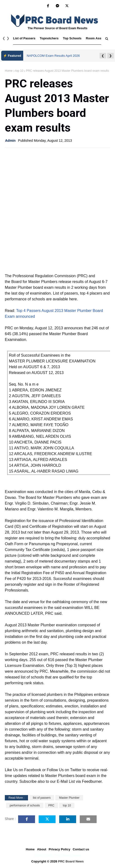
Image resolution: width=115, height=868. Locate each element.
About (42, 849)
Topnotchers (49, 38)
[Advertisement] (57, 210)
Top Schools (72, 38)
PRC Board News (71, 861)
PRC (51, 805)
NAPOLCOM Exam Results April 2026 (53, 56)
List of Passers (24, 38)
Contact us (81, 849)
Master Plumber (69, 798)
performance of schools (25, 805)
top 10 (19, 71)
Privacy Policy (59, 849)
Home (9, 71)
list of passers (42, 798)
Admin (10, 141)
